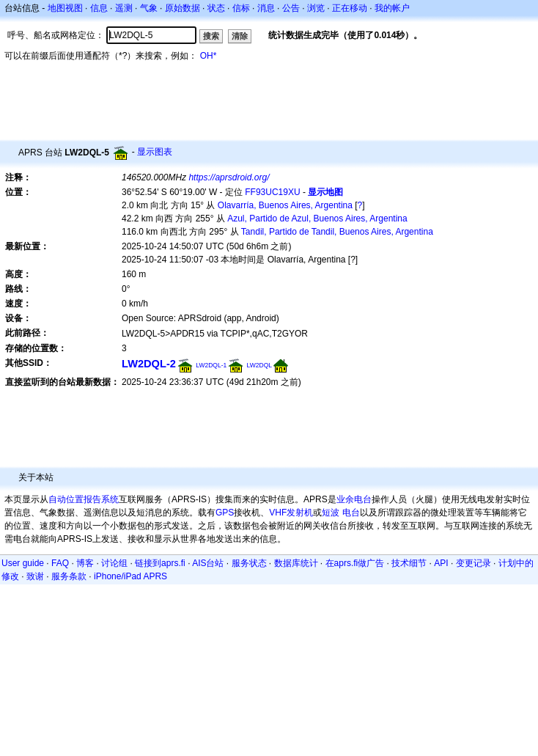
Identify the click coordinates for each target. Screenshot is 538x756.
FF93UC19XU (272, 192)
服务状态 (249, 563)
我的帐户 (392, 8)
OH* (209, 56)
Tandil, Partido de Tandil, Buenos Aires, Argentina (337, 232)
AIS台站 (208, 563)
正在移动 (350, 8)
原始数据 (183, 8)
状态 (216, 8)
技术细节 (409, 563)
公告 (291, 8)
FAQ (60, 563)
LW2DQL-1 (211, 365)
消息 (266, 8)
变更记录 (473, 563)
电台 (351, 513)
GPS (225, 513)
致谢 (35, 576)
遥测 (124, 8)
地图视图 (65, 8)
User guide (23, 563)
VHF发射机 (291, 513)
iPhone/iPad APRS (130, 576)
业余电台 (354, 499)
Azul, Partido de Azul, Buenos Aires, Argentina (317, 219)
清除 (240, 36)
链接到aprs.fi (160, 563)
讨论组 (114, 563)
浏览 (316, 8)
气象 (149, 8)
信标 (241, 8)
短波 (331, 513)
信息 (99, 8)
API (441, 563)
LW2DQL (259, 365)
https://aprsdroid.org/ (229, 177)
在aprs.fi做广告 (355, 563)
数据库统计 (296, 563)
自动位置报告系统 (84, 499)
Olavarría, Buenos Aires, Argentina (285, 205)
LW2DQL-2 (149, 364)
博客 (85, 563)
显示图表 (155, 152)
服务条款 (69, 576)
